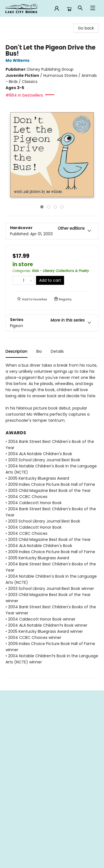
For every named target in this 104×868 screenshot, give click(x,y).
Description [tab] (17, 351)
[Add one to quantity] (31, 280)
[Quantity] (24, 280)
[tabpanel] (52, 520)
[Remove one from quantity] (16, 280)
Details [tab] (57, 351)
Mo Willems (18, 60)
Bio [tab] (39, 351)
